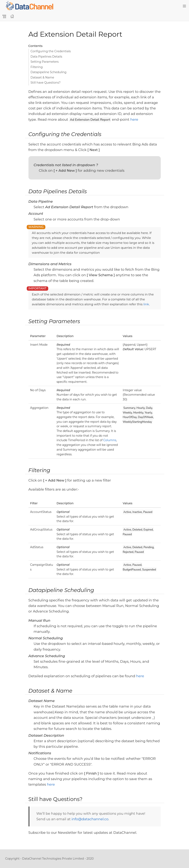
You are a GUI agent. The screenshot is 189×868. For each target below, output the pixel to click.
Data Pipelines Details (46, 57)
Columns (110, 440)
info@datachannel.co (90, 819)
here (134, 119)
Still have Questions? (46, 83)
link (146, 304)
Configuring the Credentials (51, 51)
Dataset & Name (42, 77)
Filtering (37, 67)
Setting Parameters (45, 62)
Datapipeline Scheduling (49, 72)
